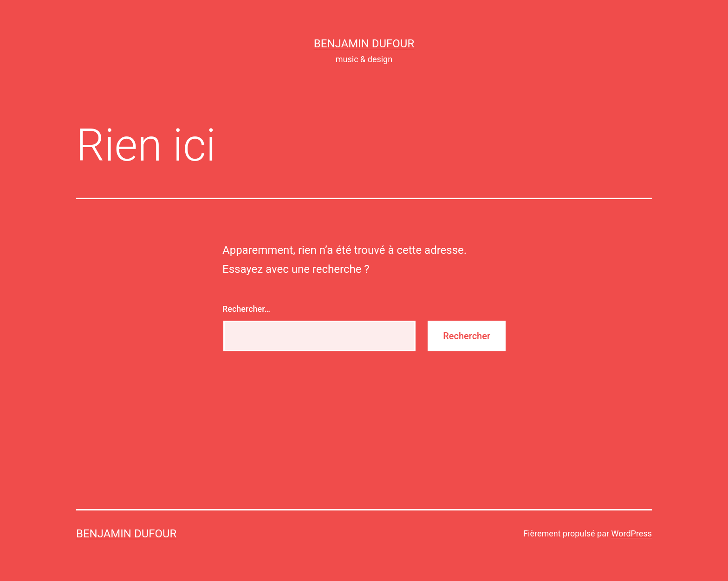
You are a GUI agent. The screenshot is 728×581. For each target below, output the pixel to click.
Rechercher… (246, 309)
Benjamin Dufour (364, 44)
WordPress (632, 533)
